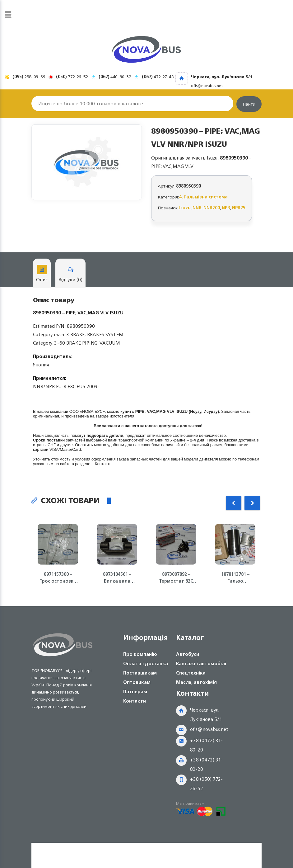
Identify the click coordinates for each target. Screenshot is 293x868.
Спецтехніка (191, 673)
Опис (42, 274)
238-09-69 (29, 76)
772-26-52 (72, 76)
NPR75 (239, 208)
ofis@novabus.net (209, 729)
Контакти (135, 701)
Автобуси (188, 654)
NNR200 (212, 208)
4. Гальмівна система (204, 197)
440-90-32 (115, 76)
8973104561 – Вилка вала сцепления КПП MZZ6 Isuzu (117, 578)
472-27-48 (158, 76)
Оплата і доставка (146, 663)
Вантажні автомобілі (201, 663)
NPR (226, 208)
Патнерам (135, 692)
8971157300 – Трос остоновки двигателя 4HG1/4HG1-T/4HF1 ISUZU (58, 578)
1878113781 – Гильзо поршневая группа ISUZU (235, 578)
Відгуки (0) (70, 274)
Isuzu (185, 208)
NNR (197, 208)
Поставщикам (140, 673)
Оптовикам (137, 682)
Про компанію (140, 654)
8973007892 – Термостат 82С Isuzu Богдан (176, 578)
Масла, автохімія (196, 682)
